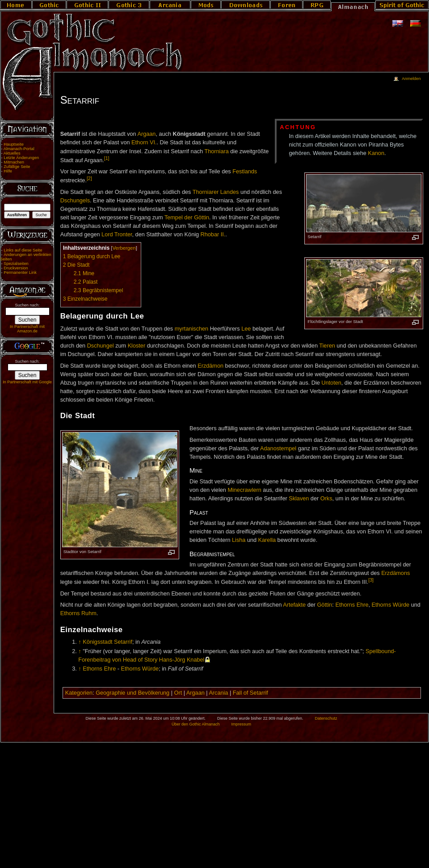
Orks (326, 499)
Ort (178, 693)
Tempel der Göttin (187, 218)
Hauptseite (14, 144)
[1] (107, 158)
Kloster (137, 346)
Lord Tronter (117, 235)
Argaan (147, 134)
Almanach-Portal (19, 149)
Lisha (239, 540)
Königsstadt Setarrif (107, 642)
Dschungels (75, 201)
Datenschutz (326, 718)
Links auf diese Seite (23, 250)
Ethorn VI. (144, 143)
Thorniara (216, 151)
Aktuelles (12, 153)
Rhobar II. (213, 235)
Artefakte (294, 605)
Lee (246, 329)
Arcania (218, 693)
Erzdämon (210, 366)
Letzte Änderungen (21, 158)
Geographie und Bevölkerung (132, 693)
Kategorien (79, 693)
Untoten (331, 383)
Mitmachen (14, 162)
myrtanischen (191, 329)
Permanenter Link (20, 273)
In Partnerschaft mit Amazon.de (27, 329)
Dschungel (101, 346)
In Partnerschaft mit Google (27, 382)
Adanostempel (278, 449)
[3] (371, 580)
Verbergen (124, 248)
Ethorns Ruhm (78, 613)
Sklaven (299, 499)
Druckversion (16, 268)
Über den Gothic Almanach (196, 724)
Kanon (376, 153)
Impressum (241, 724)
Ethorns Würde (391, 605)
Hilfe (8, 171)
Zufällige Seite (17, 167)
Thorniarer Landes (216, 192)
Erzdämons (395, 573)
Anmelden (411, 79)
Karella (267, 540)
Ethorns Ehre (352, 605)
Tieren (327, 346)
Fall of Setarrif (250, 693)
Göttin (325, 605)
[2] (89, 178)
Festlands (245, 172)
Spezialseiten (16, 264)
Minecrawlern (244, 490)
